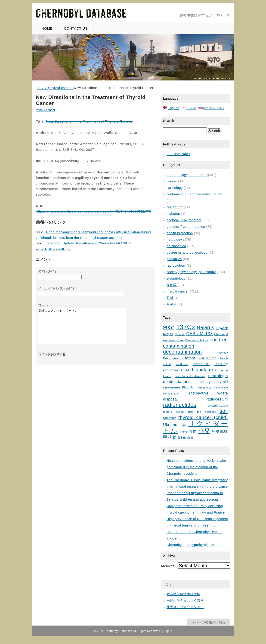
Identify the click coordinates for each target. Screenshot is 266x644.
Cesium (180, 334)
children (219, 340)
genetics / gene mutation (186, 227)
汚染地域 (220, 432)
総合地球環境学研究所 (183, 594)
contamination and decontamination (194, 194)
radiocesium (217, 399)
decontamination (182, 352)
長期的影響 (186, 438)
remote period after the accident (189, 412)
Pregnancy (205, 388)
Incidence (182, 364)
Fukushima (208, 358)
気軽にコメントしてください (82, 330)
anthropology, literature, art (188, 175)
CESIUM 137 (199, 334)
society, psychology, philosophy (191, 272)
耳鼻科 (172, 304)
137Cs (186, 327)
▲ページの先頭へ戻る (209, 622)
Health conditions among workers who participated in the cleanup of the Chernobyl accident (196, 467)
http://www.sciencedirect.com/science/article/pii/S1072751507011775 (94, 211)
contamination (179, 346)
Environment (172, 358)
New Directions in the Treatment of (89, 121)
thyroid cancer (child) (203, 417)
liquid (185, 370)
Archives (167, 566)
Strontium (170, 418)
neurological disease (190, 376)
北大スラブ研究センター (185, 607)
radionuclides (180, 405)
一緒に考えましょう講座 (185, 601)
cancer (172, 181)
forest (190, 358)
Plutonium (189, 388)
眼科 (170, 298)
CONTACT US (76, 28)
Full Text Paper (178, 154)
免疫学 (172, 285)
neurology (174, 240)
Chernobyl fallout (197, 340)
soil (224, 411)
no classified (176, 246)
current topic (176, 207)
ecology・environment (184, 220)
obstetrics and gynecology (187, 253)
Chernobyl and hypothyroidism (190, 545)
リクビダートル (195, 427)
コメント (45, 305)
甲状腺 (170, 437)
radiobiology (176, 265)
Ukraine (170, 425)
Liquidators (204, 370)
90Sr (169, 327)
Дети (183, 425)
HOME (47, 28)
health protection (180, 233)
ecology (223, 353)
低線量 (184, 432)
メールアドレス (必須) (56, 288)
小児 (204, 431)
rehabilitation (217, 406)
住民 (193, 432)
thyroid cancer (46, 110)
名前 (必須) (47, 271)
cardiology (175, 188)
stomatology (176, 278)
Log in (168, 631)
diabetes (173, 214)
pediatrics (174, 259)
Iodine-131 (201, 364)
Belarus (206, 327)
